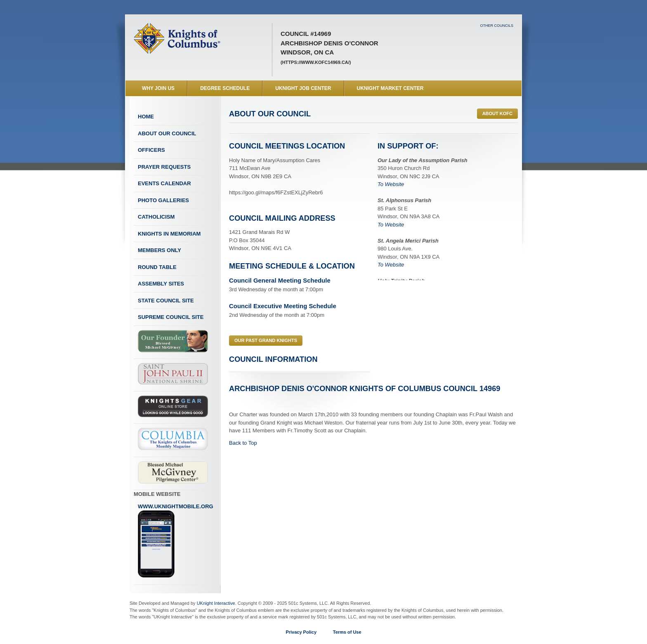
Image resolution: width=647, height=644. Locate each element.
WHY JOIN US (158, 88)
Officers (151, 150)
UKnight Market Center (390, 88)
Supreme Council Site (171, 317)
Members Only (159, 250)
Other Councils (497, 26)
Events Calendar (164, 183)
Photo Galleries (163, 200)
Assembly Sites (161, 284)
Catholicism (156, 217)
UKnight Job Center (303, 88)
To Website (391, 184)
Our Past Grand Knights (266, 340)
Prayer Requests (164, 167)
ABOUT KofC (497, 113)
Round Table (157, 267)
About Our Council (167, 133)
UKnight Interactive (216, 603)
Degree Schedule (225, 88)
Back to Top (243, 443)
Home (146, 117)
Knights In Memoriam (169, 234)
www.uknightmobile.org (176, 541)
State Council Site (166, 301)
